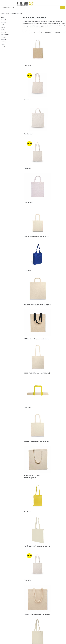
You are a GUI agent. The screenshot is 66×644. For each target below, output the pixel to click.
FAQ (35, 606)
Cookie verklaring (55, 606)
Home (2, 13)
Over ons (20, 604)
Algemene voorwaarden (56, 604)
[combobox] (31, 8)
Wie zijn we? (20, 606)
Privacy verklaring (55, 608)
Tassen (7, 13)
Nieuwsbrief (20, 608)
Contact (36, 604)
